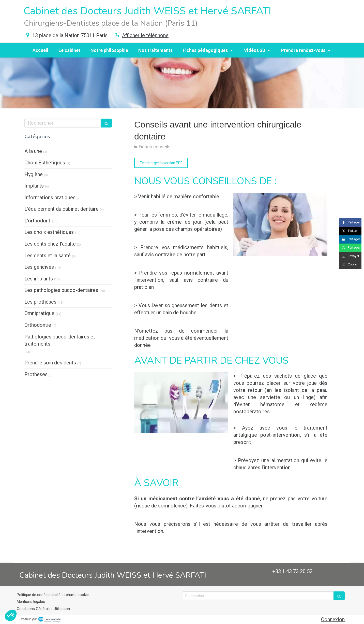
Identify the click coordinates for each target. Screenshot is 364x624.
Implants (34, 186)
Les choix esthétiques (49, 232)
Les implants (39, 279)
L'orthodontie (39, 221)
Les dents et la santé (48, 256)
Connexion (333, 619)
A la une (33, 151)
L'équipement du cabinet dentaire (62, 209)
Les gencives (39, 267)
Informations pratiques (50, 197)
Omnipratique (39, 313)
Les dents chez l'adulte (50, 244)
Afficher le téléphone (145, 35)
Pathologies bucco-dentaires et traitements (60, 340)
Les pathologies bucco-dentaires (61, 290)
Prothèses (36, 374)
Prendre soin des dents (50, 363)
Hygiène (34, 174)
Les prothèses (40, 302)
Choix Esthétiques (45, 163)
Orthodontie (38, 325)
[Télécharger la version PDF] (161, 163)
